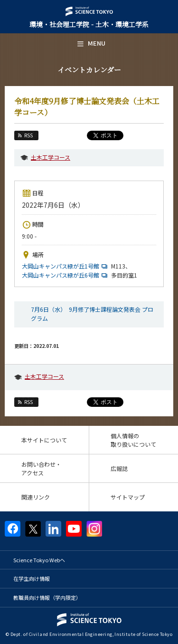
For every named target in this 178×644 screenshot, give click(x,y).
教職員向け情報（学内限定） (47, 597)
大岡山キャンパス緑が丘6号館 (66, 275)
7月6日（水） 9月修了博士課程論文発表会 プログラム (92, 314)
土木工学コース (51, 157)
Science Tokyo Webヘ (39, 560)
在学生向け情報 (32, 578)
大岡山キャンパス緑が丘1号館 (66, 266)
